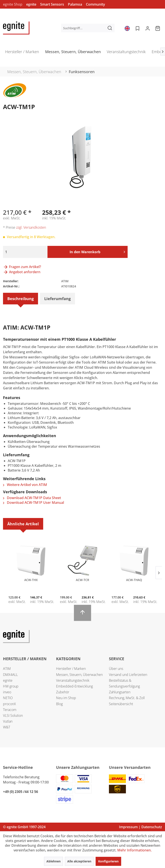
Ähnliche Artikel (23, 524)
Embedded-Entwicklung (74, 686)
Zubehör (63, 692)
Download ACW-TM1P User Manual (34, 503)
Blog (59, 704)
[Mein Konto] (148, 28)
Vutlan (8, 721)
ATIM (7, 669)
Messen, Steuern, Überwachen (79, 675)
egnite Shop (13, 4)
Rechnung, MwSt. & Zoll (127, 698)
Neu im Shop (66, 698)
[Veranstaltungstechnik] (126, 53)
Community (95, 4)
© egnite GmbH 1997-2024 (24, 827)
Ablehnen (53, 861)
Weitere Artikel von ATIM (25, 485)
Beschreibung (21, 299)
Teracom (10, 710)
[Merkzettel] (137, 28)
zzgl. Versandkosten (31, 227)
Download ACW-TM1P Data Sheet (32, 498)
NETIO (8, 698)
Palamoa (75, 4)
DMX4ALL (10, 675)
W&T (7, 727)
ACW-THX (31, 580)
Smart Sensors (52, 4)
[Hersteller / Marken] (22, 53)
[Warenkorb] (158, 28)
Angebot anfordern (22, 272)
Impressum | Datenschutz (141, 827)
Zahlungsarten (120, 692)
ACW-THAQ (134, 580)
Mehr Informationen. (134, 850)
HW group (11, 686)
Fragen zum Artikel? (22, 267)
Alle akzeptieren (79, 861)
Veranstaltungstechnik (73, 680)
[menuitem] (88, 28)
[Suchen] (110, 28)
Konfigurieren (108, 861)
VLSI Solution (13, 715)
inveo (7, 692)
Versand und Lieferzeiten (128, 675)
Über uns (116, 669)
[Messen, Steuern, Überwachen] (73, 53)
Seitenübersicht (121, 704)
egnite (31, 4)
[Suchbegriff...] (88, 28)
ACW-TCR (82, 580)
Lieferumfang (57, 299)
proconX (9, 704)
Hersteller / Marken (71, 669)
